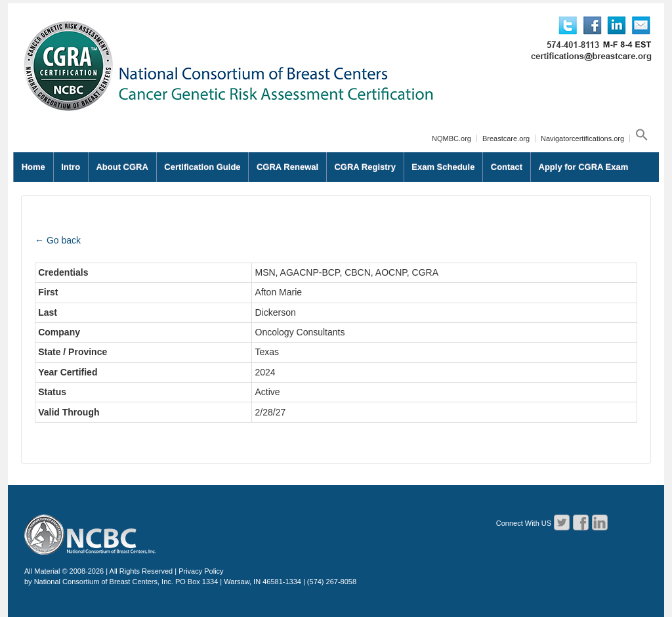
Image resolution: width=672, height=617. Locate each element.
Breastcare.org (506, 138)
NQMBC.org (451, 138)
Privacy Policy (201, 571)
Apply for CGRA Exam (584, 167)
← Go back (58, 240)
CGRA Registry (365, 167)
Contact (507, 167)
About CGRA (122, 167)
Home (33, 167)
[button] (640, 138)
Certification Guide (202, 167)
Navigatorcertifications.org (582, 138)
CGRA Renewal (287, 167)
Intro (71, 167)
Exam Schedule (443, 167)
